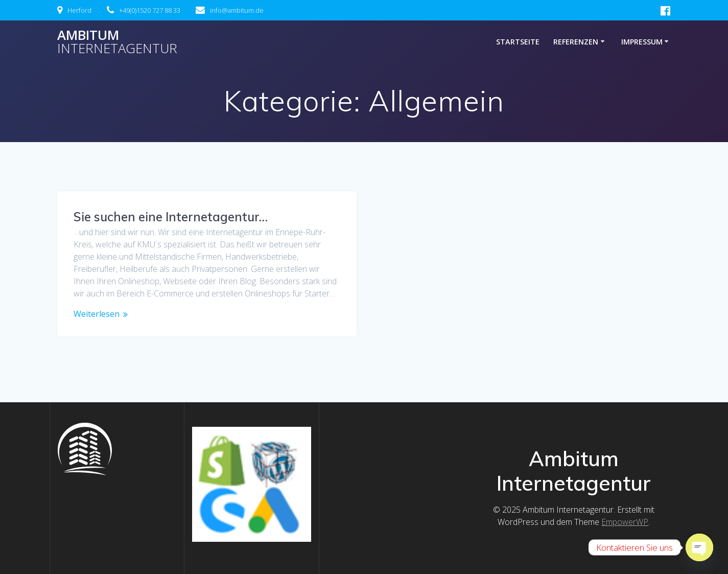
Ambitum (117, 42)
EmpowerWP (625, 522)
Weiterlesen (97, 314)
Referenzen (576, 42)
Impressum (642, 42)
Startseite (518, 42)
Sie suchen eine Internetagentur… (171, 217)
